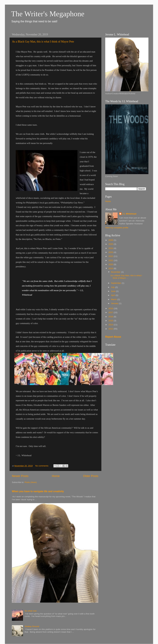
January (115, 303)
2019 (111, 268)
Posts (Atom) (31, 482)
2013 (111, 329)
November (116, 272)
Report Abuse (113, 337)
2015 (111, 321)
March (114, 299)
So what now (30, 611)
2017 (111, 312)
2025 (111, 244)
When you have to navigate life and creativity (38, 491)
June (113, 291)
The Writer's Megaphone (48, 14)
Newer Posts (20, 476)
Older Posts (91, 476)
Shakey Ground (32, 626)
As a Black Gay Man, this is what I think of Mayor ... (126, 277)
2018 (111, 308)
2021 (111, 260)
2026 (111, 240)
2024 (111, 248)
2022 (111, 256)
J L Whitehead (129, 214)
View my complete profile (117, 228)
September (116, 283)
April (113, 295)
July (113, 287)
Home (56, 476)
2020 (111, 264)
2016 (111, 317)
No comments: (42, 466)
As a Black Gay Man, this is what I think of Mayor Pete (43, 42)
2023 (111, 252)
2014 (111, 325)
